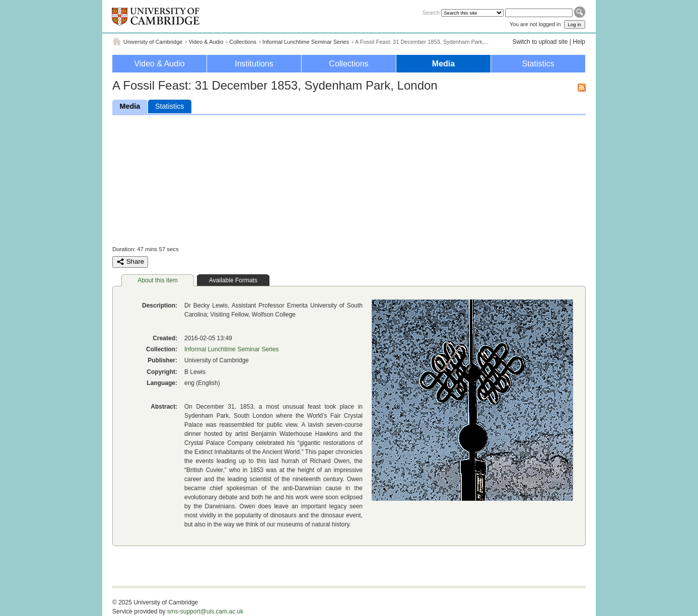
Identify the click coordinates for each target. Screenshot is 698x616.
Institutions (254, 64)
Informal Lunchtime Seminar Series (306, 42)
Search (431, 13)
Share (130, 262)
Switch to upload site (540, 42)
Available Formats (233, 280)
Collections (243, 42)
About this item (157, 280)
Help (579, 42)
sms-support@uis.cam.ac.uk (205, 611)
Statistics (538, 64)
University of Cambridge (153, 42)
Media (443, 64)
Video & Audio (206, 42)
